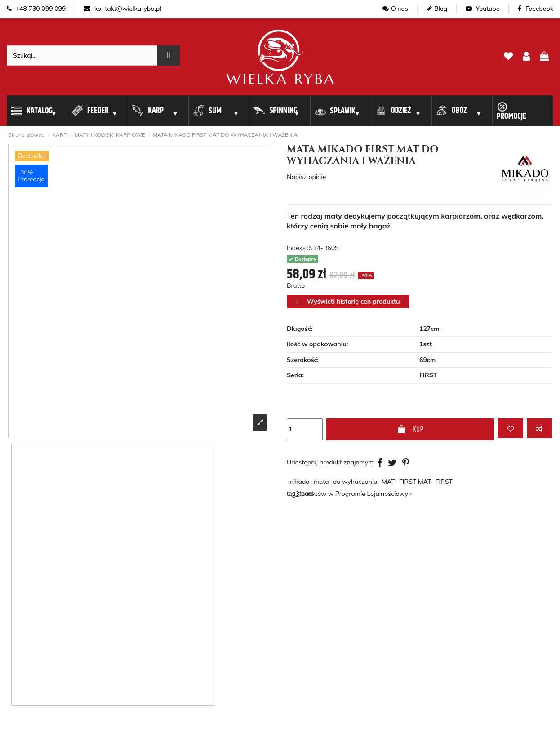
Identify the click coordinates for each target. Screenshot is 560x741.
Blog (437, 9)
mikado (299, 482)
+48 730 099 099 (36, 9)
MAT (388, 482)
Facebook (536, 9)
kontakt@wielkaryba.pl (122, 9)
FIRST (444, 482)
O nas (395, 9)
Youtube (482, 9)
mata (321, 482)
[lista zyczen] (508, 57)
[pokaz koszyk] (544, 57)
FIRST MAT (415, 482)
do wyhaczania (355, 482)
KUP (410, 429)
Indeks (296, 248)
